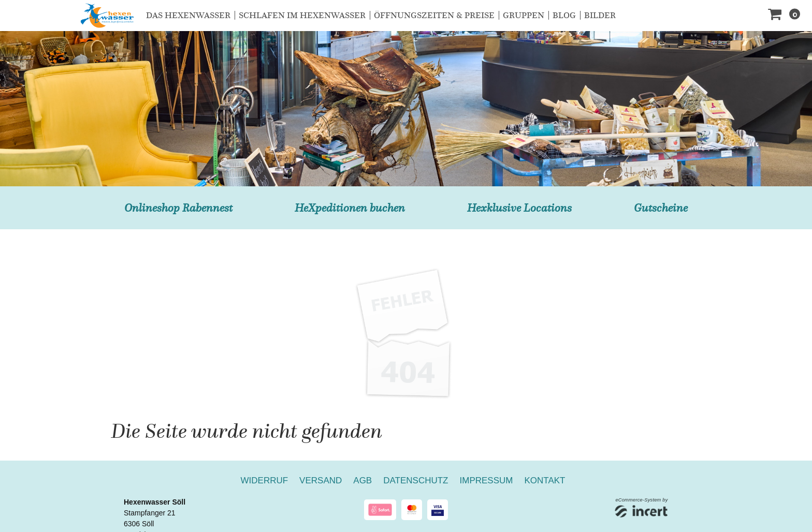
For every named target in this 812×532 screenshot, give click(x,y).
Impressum (487, 481)
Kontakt (545, 481)
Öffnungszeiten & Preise (434, 15)
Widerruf (265, 481)
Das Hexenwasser (188, 15)
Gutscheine (661, 208)
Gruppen (524, 15)
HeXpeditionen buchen (350, 208)
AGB (363, 481)
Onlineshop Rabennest (178, 208)
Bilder (600, 15)
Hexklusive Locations (519, 208)
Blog (564, 15)
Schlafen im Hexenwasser (302, 15)
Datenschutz (416, 481)
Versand (321, 481)
